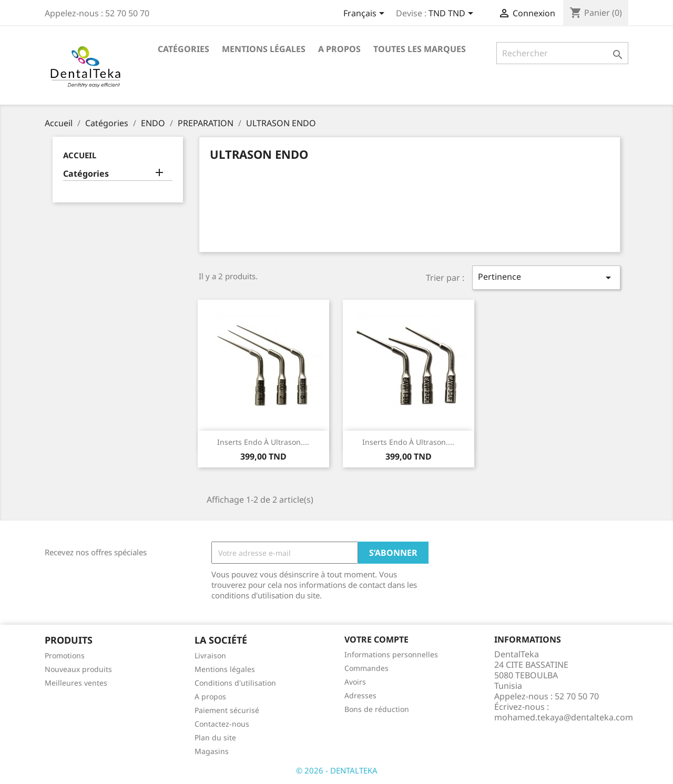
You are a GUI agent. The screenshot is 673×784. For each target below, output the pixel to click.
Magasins (212, 751)
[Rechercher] (562, 53)
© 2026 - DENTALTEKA (337, 770)
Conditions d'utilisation (235, 683)
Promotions (65, 655)
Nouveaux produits (78, 669)
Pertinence (546, 277)
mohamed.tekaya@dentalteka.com (564, 717)
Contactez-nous (222, 724)
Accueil (80, 155)
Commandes (366, 668)
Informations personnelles (391, 654)
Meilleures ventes (76, 683)
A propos (339, 49)
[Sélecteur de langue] (366, 14)
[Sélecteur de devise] (453, 14)
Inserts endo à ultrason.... (263, 442)
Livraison (210, 655)
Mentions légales (264, 49)
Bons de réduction (377, 709)
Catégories (183, 49)
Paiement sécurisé (227, 710)
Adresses (360, 695)
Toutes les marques (420, 49)
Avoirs (355, 682)
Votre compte (376, 639)
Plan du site (215, 737)
